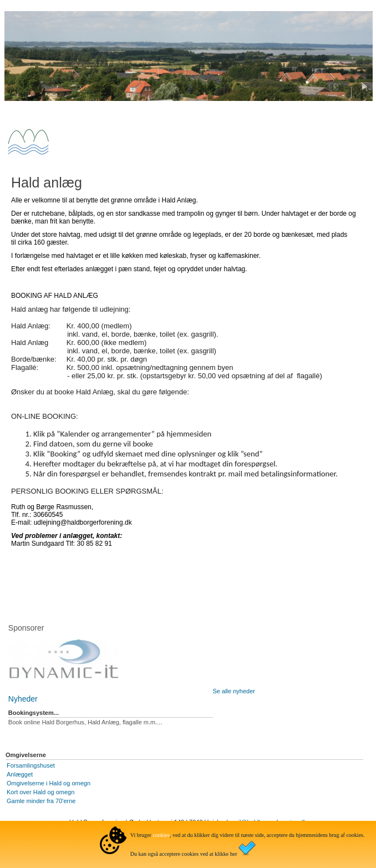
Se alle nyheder (234, 691)
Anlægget (20, 774)
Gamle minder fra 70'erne (41, 801)
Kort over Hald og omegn (40, 792)
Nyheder (23, 699)
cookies (161, 835)
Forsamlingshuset (31, 765)
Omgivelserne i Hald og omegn (49, 783)
